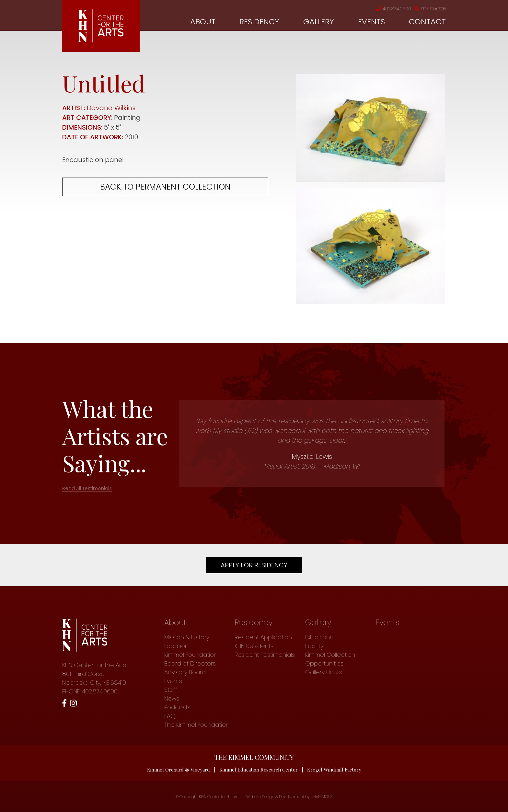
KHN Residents (254, 646)
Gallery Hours (324, 672)
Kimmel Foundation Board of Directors (191, 659)
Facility (314, 646)
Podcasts (177, 707)
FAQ (170, 716)
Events (371, 22)
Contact (427, 22)
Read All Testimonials (87, 488)
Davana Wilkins (111, 108)
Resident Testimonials (265, 655)
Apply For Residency (254, 565)
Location (176, 646)
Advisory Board (185, 672)
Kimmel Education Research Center (259, 770)
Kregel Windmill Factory (334, 770)
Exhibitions (319, 637)
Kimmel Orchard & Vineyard (179, 770)
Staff (171, 690)
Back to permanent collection (165, 187)
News (172, 698)
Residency (259, 22)
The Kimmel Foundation (197, 725)
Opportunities (324, 663)
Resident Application (263, 637)
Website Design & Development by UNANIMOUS (289, 797)
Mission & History (187, 637)
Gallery (319, 22)
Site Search (430, 9)
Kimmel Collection (330, 655)
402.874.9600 (394, 9)
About (203, 22)
